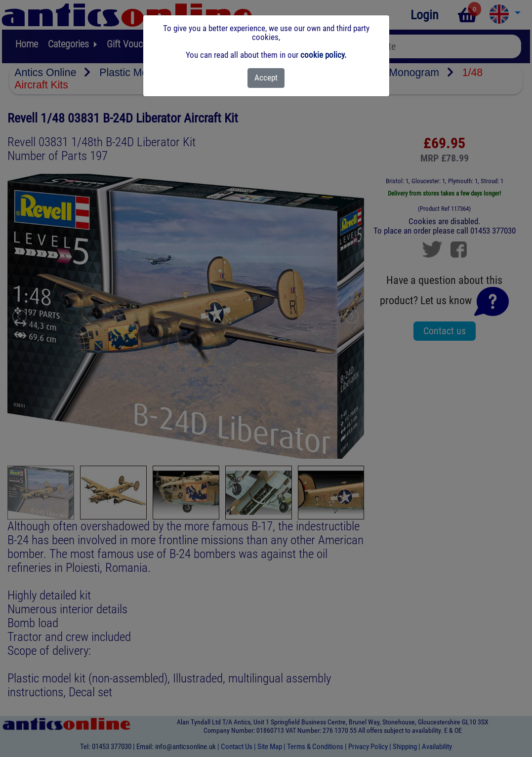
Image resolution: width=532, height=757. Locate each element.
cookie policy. (323, 55)
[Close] (266, 78)
